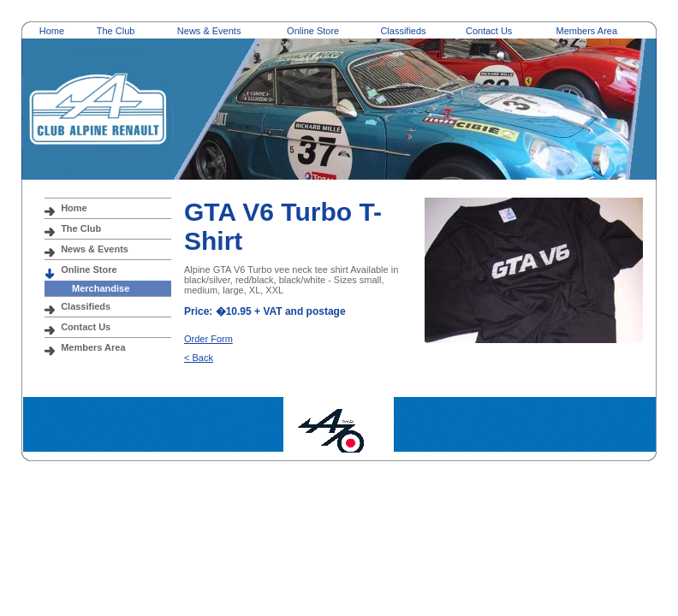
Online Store (313, 31)
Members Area (587, 31)
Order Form (208, 339)
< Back (199, 358)
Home (52, 31)
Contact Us (489, 31)
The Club (116, 31)
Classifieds (403, 31)
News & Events (209, 31)
